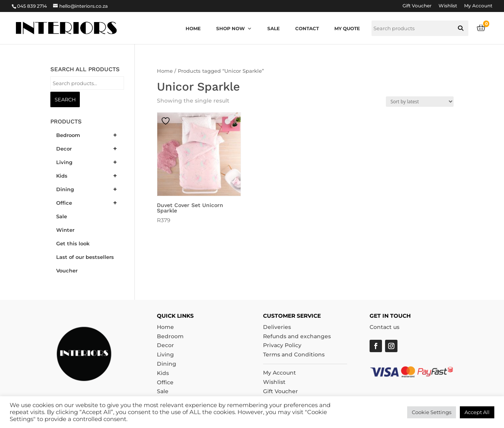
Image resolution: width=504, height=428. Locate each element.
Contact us (384, 327)
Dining (167, 364)
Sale (274, 28)
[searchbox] (420, 28)
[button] (461, 28)
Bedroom (170, 336)
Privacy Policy (282, 345)
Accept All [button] (477, 412)
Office (165, 382)
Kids (163, 373)
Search (65, 99)
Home (193, 28)
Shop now (234, 28)
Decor (165, 345)
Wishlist (448, 6)
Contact (307, 28)
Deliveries (277, 327)
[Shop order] (420, 102)
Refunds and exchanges (297, 336)
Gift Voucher (417, 6)
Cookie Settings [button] (432, 412)
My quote (347, 28)
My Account (478, 6)
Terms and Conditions (294, 354)
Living (165, 354)
